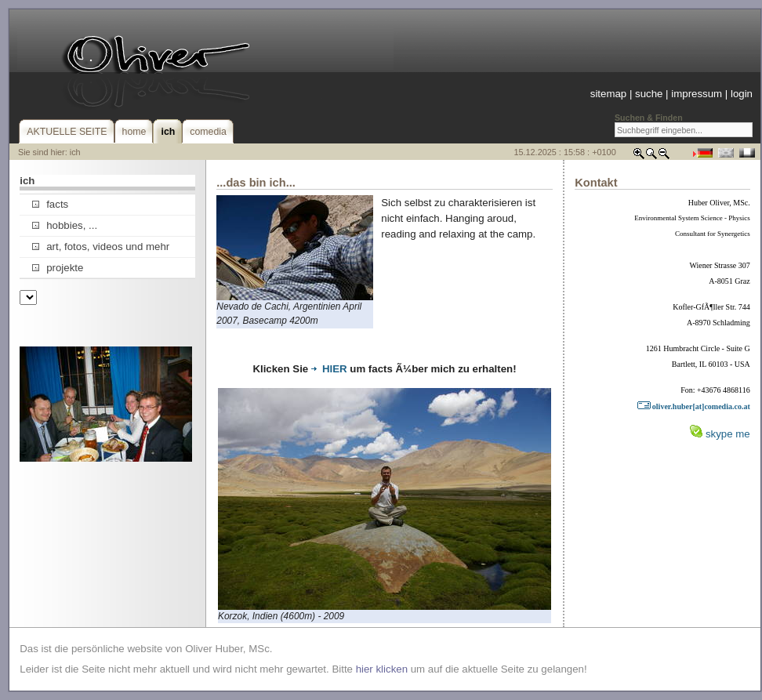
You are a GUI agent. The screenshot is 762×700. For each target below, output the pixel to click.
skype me (728, 434)
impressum (697, 94)
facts (50, 204)
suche (649, 94)
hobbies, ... (65, 225)
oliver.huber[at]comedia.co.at (693, 406)
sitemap (608, 94)
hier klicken (382, 669)
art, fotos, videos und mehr (101, 247)
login (742, 94)
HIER (329, 369)
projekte (58, 268)
